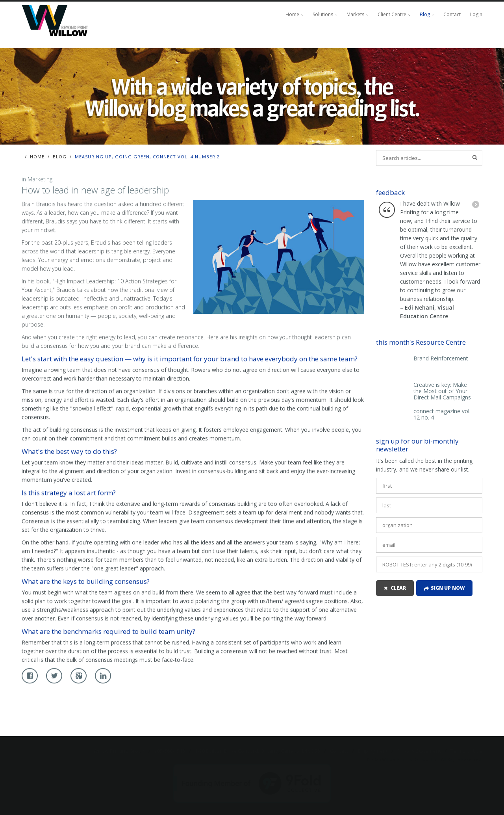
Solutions (323, 14)
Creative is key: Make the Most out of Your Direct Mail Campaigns (442, 391)
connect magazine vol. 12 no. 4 (442, 414)
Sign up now (448, 588)
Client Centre (392, 14)
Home (292, 14)
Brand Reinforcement (441, 358)
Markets (355, 14)
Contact (452, 14)
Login (476, 14)
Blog (425, 14)
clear (398, 588)
